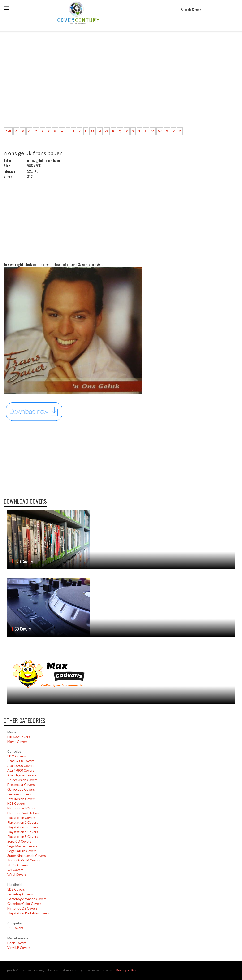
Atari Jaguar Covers (22, 775)
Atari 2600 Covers (21, 761)
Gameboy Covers (20, 894)
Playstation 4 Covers (23, 832)
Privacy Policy (126, 970)
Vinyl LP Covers (19, 947)
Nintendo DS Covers (22, 908)
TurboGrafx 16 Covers (24, 860)
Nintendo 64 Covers (22, 808)
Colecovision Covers (22, 780)
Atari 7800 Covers (21, 770)
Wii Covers (15, 870)
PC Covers (15, 928)
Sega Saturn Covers (22, 851)
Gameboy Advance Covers (27, 899)
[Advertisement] (121, 89)
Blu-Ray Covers (19, 737)
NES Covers (16, 803)
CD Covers (23, 629)
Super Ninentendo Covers (27, 855)
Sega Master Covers (22, 846)
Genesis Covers (19, 794)
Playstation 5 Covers (23, 837)
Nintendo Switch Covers (25, 813)
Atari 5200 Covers (21, 766)
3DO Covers (17, 756)
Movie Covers (17, 741)
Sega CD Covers (19, 841)
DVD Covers (24, 562)
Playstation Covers (21, 818)
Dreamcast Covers (21, 784)
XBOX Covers (18, 865)
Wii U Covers (17, 874)
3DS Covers (16, 889)
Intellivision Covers (22, 799)
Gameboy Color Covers (24, 903)
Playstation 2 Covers (23, 822)
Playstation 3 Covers (23, 827)
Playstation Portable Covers (28, 913)
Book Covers (17, 943)
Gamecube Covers (21, 789)
